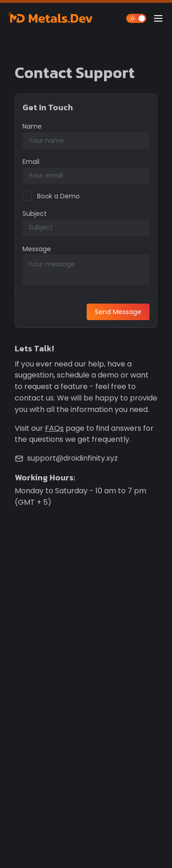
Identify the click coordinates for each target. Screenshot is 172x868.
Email (31, 162)
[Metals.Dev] (51, 18)
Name (32, 126)
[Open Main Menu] (158, 18)
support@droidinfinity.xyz (72, 458)
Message (37, 249)
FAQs (54, 428)
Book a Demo (58, 196)
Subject (35, 214)
